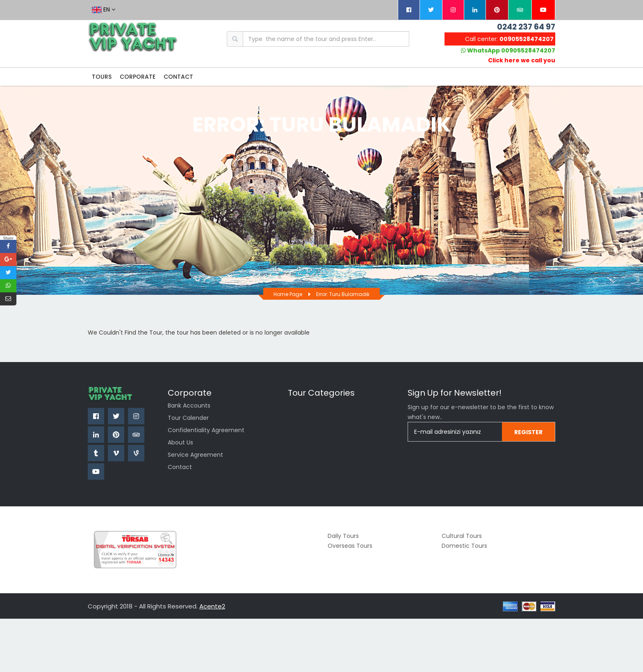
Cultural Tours (462, 536)
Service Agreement (195, 455)
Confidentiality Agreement (206, 430)
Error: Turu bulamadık (343, 294)
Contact (180, 467)
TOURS (102, 77)
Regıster (528, 432)
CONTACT (178, 77)
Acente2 (212, 606)
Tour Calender (188, 418)
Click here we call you (522, 60)
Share (8, 238)
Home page (288, 294)
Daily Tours (343, 536)
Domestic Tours (464, 546)
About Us (180, 442)
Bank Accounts (189, 405)
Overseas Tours (350, 546)
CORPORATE (138, 77)
